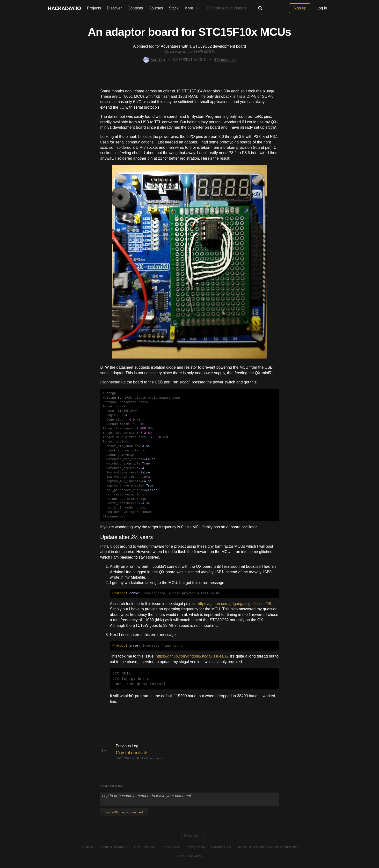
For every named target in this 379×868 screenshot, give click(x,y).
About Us (87, 847)
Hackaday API (221, 847)
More (193, 8)
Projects (94, 8)
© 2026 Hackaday (189, 856)
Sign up (300, 8)
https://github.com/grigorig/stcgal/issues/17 (192, 656)
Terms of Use (171, 847)
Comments (225, 60)
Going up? (189, 836)
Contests (135, 8)
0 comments (154, 758)
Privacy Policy (195, 847)
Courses (156, 8)
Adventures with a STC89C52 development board (203, 46)
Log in (322, 8)
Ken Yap (154, 60)
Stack (174, 8)
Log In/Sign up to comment (124, 812)
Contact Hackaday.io (114, 847)
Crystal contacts (133, 752)
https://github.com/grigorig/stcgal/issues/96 (234, 604)
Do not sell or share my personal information (267, 847)
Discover (114, 8)
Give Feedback (145, 847)
